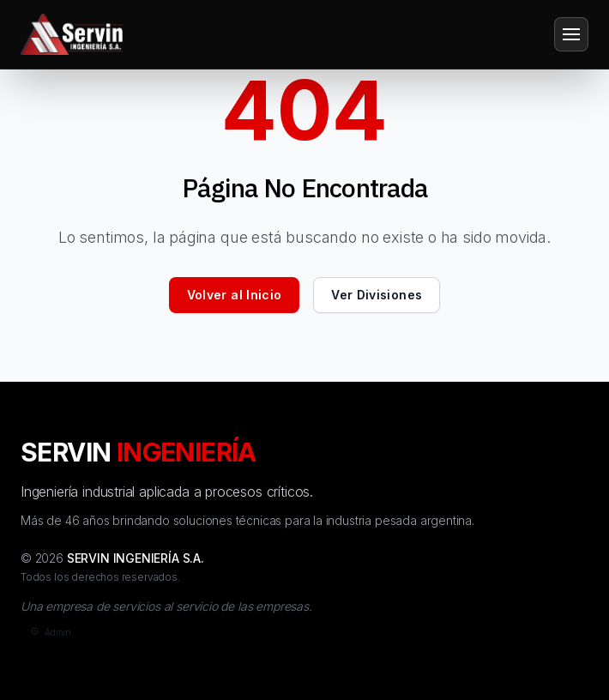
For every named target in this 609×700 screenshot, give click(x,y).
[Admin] (49, 633)
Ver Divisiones (377, 295)
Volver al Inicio (235, 295)
